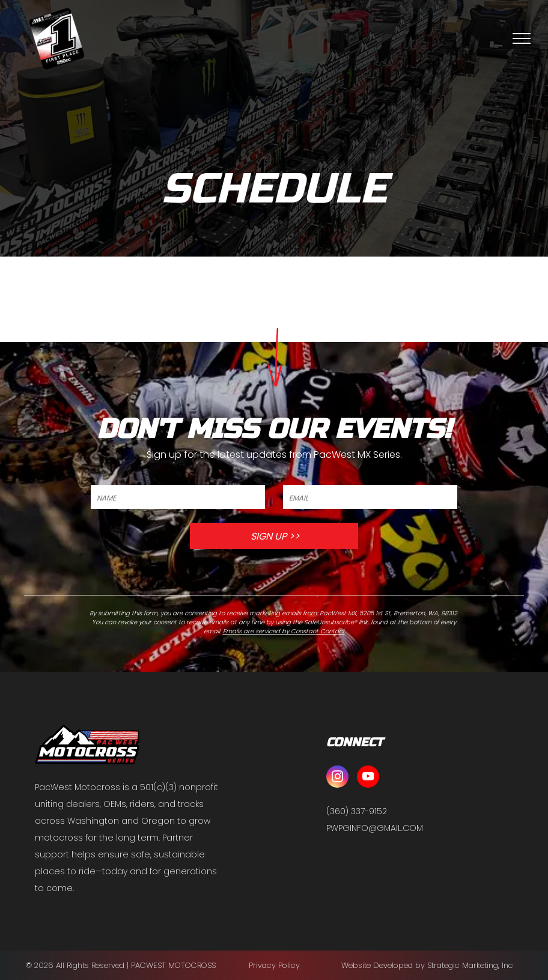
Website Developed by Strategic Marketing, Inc (427, 965)
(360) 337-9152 (357, 811)
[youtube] (368, 778)
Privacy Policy (274, 965)
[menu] (522, 38)
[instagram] (337, 778)
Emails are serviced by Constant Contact (284, 631)
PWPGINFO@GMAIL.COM (375, 828)
